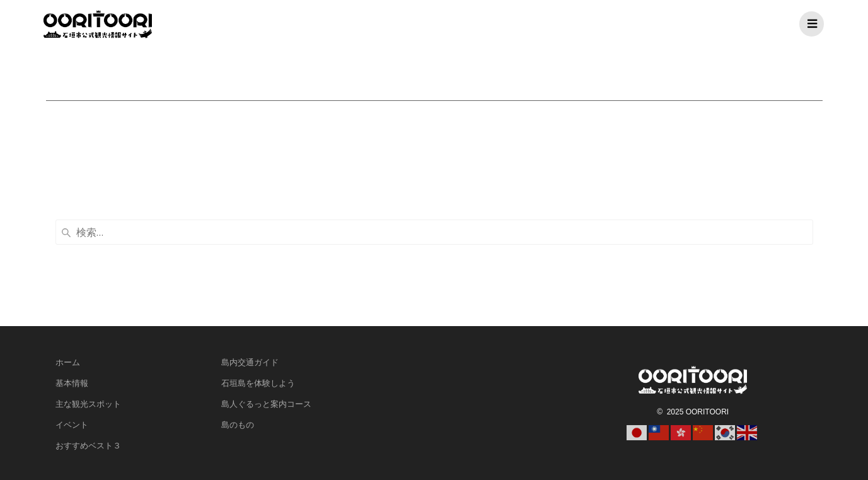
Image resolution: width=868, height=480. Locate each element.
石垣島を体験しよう (258, 383)
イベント (72, 424)
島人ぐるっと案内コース (266, 404)
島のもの (238, 424)
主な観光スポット (88, 404)
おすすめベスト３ (88, 445)
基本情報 (72, 383)
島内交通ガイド (250, 362)
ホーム (68, 362)
